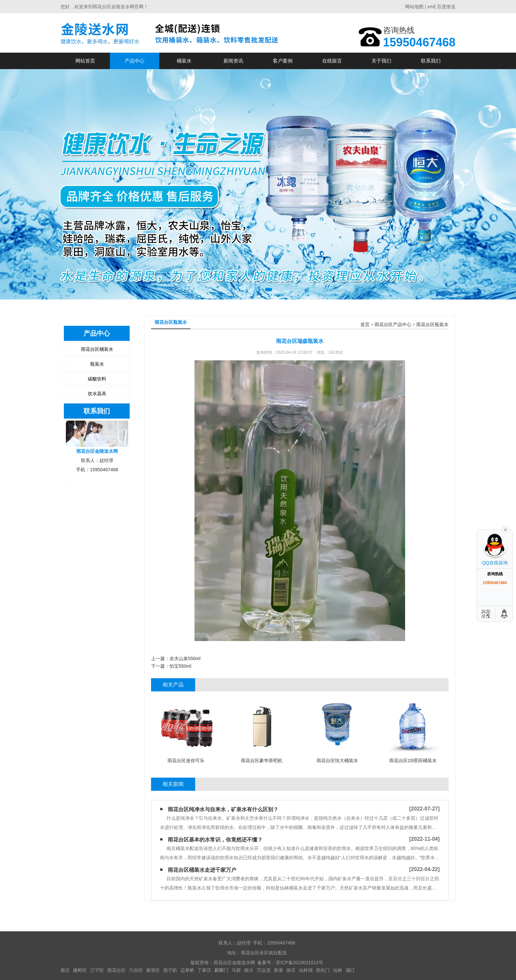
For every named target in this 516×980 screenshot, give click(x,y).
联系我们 (431, 61)
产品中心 (135, 61)
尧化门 (323, 970)
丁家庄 (204, 970)
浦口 (350, 970)
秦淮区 (153, 970)
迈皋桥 (187, 970)
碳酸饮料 (97, 379)
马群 (236, 970)
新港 (278, 970)
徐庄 (291, 970)
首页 (365, 325)
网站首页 (85, 61)
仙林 (338, 970)
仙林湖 (306, 970)
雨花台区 (116, 970)
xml (431, 7)
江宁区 (97, 970)
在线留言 (332, 61)
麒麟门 (221, 970)
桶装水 (184, 61)
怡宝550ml (180, 666)
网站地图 (414, 7)
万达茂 (264, 970)
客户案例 (283, 61)
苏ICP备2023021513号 (299, 963)
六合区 (136, 970)
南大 (249, 970)
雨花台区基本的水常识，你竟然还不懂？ (215, 840)
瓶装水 (97, 364)
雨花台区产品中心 (393, 325)
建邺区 (80, 970)
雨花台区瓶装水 (432, 325)
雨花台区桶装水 (97, 349)
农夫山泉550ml (185, 658)
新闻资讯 (233, 61)
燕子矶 (170, 970)
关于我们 (381, 61)
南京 (65, 970)
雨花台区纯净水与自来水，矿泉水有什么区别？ (223, 809)
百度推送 (446, 7)
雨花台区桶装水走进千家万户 (202, 870)
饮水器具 (97, 394)
